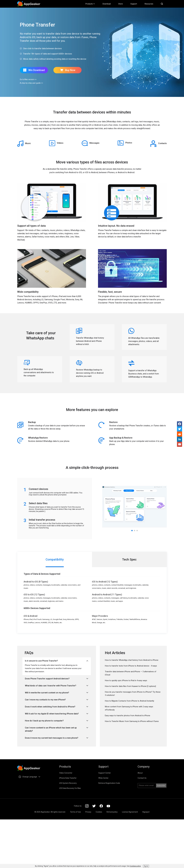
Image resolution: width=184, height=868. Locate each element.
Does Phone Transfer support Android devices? (57, 679)
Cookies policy (135, 866)
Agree (146, 866)
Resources (149, 4)
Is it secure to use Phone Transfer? (57, 661)
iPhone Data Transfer (68, 778)
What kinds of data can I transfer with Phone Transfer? (57, 686)
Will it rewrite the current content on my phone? (57, 693)
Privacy (88, 812)
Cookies (99, 812)
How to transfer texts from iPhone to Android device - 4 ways (131, 666)
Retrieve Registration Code (109, 783)
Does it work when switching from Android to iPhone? (57, 707)
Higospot (146, 812)
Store (121, 4)
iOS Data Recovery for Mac (70, 788)
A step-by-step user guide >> (31, 83)
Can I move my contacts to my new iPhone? (57, 700)
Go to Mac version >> (28, 79)
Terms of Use (75, 812)
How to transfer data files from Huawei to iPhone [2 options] (130, 686)
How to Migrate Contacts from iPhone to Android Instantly (130, 701)
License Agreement (130, 812)
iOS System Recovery (68, 783)
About (140, 773)
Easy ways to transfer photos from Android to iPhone (128, 716)
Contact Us (142, 778)
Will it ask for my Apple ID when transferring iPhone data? (57, 714)
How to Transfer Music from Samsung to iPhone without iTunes (132, 721)
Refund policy (112, 812)
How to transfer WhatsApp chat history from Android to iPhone (132, 660)
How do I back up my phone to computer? (57, 721)
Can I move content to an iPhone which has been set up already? (57, 729)
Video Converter (66, 773)
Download (107, 4)
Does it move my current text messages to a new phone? (57, 738)
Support (134, 4)
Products (90, 4)
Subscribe (161, 786)
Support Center (105, 773)
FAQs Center (103, 778)
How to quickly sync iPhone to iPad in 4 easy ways (126, 680)
